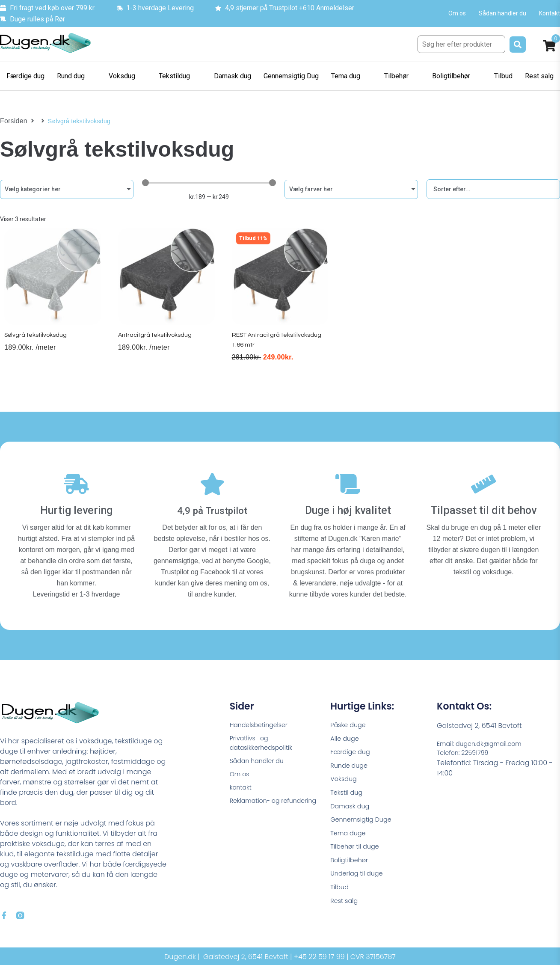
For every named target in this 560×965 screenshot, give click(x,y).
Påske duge (350, 722)
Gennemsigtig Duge (364, 824)
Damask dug (352, 809)
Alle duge (346, 737)
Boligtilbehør (351, 868)
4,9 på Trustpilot (212, 507)
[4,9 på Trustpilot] (212, 484)
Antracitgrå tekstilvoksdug (158, 343)
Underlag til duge (359, 882)
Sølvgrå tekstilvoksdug (37, 343)
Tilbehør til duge (357, 853)
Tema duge (350, 839)
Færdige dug (352, 751)
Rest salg (345, 911)
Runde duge (351, 766)
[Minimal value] (209, 183)
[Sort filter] (493, 189)
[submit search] (518, 45)
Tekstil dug (348, 795)
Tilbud (340, 897)
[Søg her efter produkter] (461, 44)
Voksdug (345, 780)
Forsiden (12, 121)
